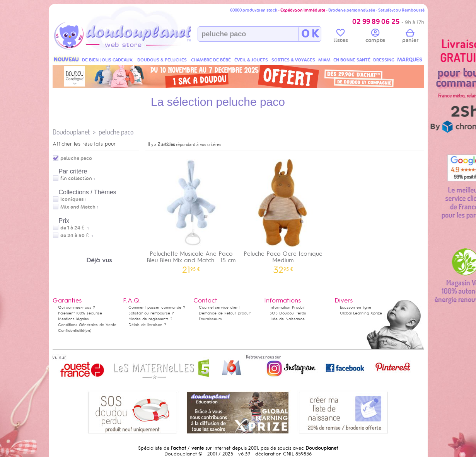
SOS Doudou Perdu (288, 313)
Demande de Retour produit (225, 313)
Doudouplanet (71, 132)
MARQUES (410, 60)
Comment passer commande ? (157, 307)
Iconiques (72, 199)
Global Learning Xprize (361, 313)
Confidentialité (71, 330)
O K (310, 34)
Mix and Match (78, 207)
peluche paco (116, 132)
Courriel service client (219, 307)
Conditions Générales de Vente (87, 325)
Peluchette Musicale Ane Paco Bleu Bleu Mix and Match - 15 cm (191, 214)
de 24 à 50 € (77, 236)
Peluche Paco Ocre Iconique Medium (283, 214)
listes (341, 37)
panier (410, 37)
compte (375, 37)
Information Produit (287, 307)
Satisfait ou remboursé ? (151, 313)
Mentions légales (73, 319)
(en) (88, 330)
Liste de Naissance (287, 319)
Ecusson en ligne (356, 307)
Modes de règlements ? (150, 319)
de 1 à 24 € (74, 228)
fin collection (76, 178)
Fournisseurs (210, 319)
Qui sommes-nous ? (77, 307)
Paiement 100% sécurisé (80, 313)
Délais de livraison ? (147, 325)
